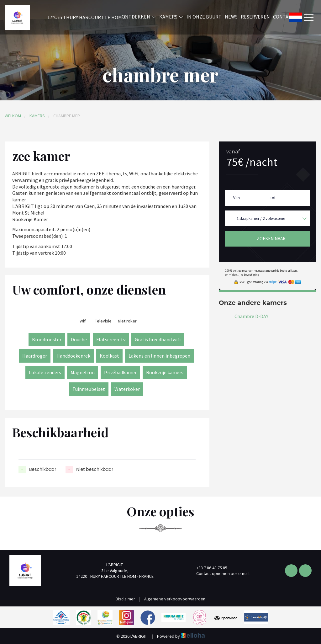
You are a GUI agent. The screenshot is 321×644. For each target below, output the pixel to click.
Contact (284, 17)
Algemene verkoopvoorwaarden (175, 599)
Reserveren (255, 17)
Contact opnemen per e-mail (219, 573)
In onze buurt (204, 17)
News (231, 17)
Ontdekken (139, 17)
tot (273, 198)
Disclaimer (125, 599)
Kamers (171, 17)
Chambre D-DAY (251, 316)
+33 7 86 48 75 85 (208, 568)
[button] (79, 17)
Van (237, 198)
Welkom (13, 116)
